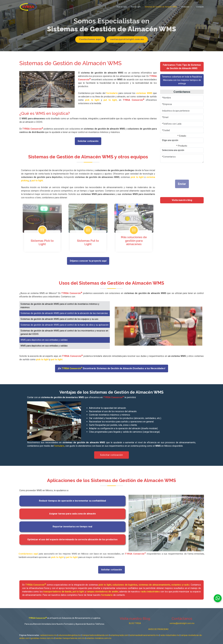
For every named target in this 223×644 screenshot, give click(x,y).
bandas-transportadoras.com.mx (70, 638)
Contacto (200, 7)
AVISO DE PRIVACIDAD (158, 629)
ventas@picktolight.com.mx (127, 39)
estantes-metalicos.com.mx (99, 638)
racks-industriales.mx (170, 635)
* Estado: (182, 136)
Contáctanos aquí (90, 39)
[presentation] (177, 171)
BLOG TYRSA (135, 623)
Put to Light (136, 7)
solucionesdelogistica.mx (70, 635)
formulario (59, 446)
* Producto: (182, 146)
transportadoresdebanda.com (95, 635)
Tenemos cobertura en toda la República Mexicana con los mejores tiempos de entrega (182, 80)
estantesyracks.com (119, 635)
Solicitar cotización (88, 141)
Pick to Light (122, 7)
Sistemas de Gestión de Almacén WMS (161, 7)
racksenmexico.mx (48, 635)
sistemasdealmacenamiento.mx (144, 635)
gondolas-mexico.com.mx (43, 638)
